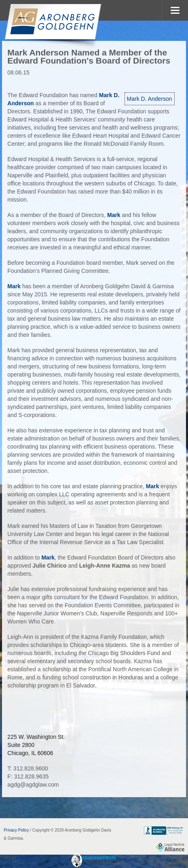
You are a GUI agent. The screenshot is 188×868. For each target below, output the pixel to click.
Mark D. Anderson (150, 99)
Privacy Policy (16, 830)
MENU (175, 10)
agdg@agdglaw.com (33, 785)
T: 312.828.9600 (27, 768)
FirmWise (26, 857)
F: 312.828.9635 (28, 777)
